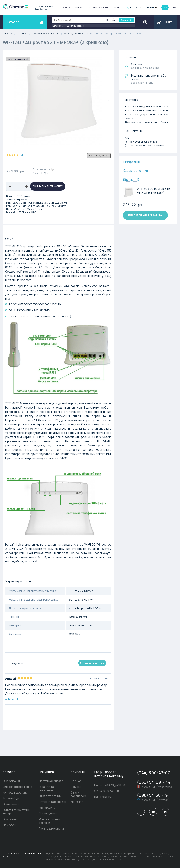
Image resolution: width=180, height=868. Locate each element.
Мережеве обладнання (48, 34)
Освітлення (10, 819)
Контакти (80, 8)
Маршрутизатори (77, 34)
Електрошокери (75, 26)
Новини (76, 787)
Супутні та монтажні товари (16, 812)
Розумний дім (12, 798)
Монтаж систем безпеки (49, 821)
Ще (116, 8)
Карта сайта (47, 808)
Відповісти (14, 699)
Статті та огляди (99, 8)
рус (174, 8)
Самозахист (11, 804)
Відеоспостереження (17, 787)
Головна (10, 34)
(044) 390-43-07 (153, 773)
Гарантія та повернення (47, 788)
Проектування (48, 813)
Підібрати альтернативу (48, 186)
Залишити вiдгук (92, 663)
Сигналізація (11, 781)
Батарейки (58, 26)
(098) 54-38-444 (153, 795)
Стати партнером (78, 794)
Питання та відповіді (52, 802)
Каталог (25, 34)
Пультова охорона (51, 828)
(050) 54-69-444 (154, 782)
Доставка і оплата (51, 781)
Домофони (10, 825)
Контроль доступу (15, 792)
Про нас (66, 8)
